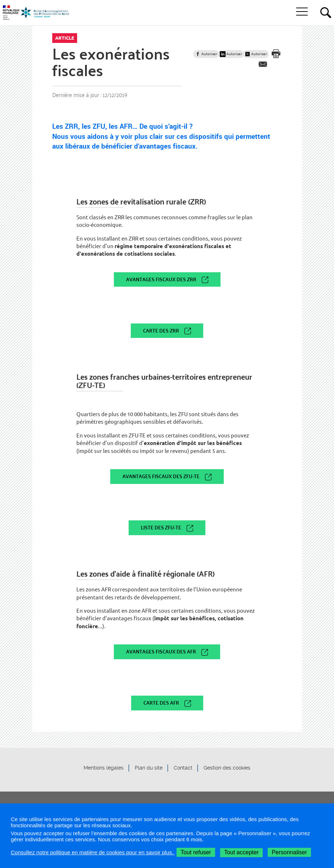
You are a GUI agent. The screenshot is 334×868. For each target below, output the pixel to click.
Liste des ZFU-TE (161, 527)
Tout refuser (196, 852)
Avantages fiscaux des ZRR (161, 279)
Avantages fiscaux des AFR (161, 651)
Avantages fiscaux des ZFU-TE (161, 476)
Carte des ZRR (161, 331)
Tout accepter (241, 852)
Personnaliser (289, 852)
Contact (183, 768)
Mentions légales (104, 768)
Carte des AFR (161, 703)
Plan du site (149, 768)
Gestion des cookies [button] (227, 768)
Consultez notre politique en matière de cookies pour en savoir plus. (93, 852)
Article (65, 38)
